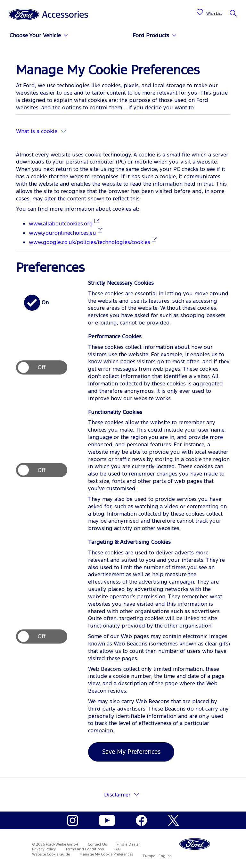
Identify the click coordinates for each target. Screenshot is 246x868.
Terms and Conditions (85, 849)
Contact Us (97, 844)
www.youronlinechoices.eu (62, 233)
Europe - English (157, 856)
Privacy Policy (44, 849)
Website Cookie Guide (51, 854)
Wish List (214, 13)
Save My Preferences (131, 752)
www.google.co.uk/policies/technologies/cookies (90, 242)
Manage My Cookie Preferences (106, 854)
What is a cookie (41, 131)
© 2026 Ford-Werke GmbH (55, 844)
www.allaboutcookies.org (61, 223)
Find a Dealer (128, 844)
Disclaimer (117, 795)
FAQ (117, 849)
